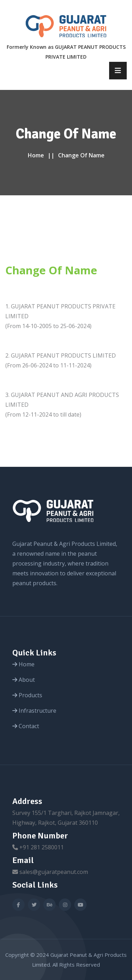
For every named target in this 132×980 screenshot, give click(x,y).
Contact (26, 726)
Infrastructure (34, 711)
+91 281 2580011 (42, 847)
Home (36, 155)
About (24, 680)
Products (27, 695)
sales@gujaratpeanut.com (54, 872)
